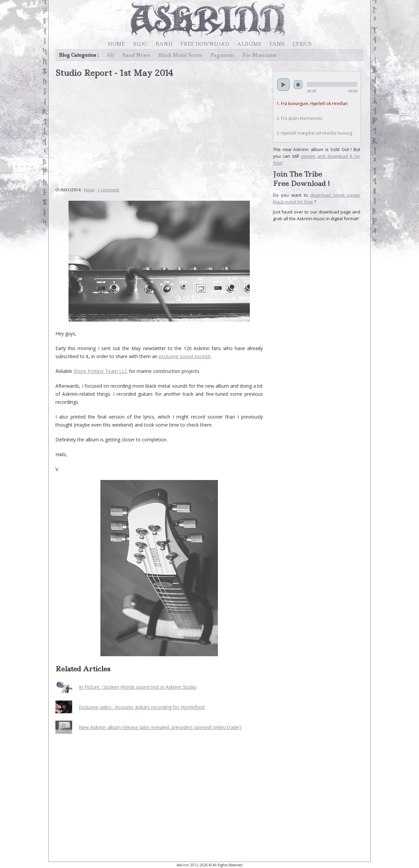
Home (116, 44)
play (283, 85)
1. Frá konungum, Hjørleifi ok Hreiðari (312, 104)
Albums (249, 44)
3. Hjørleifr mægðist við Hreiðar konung (314, 133)
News (89, 190)
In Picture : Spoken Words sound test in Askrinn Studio (138, 687)
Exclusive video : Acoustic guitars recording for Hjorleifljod (142, 707)
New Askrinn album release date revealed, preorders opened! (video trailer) (160, 727)
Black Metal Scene (180, 55)
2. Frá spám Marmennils (299, 118)
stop (298, 85)
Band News (136, 55)
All (110, 55)
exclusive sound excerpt (185, 356)
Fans (277, 44)
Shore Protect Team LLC (101, 371)
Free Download (205, 44)
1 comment (108, 190)
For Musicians (259, 55)
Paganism (222, 55)
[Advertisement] (159, 129)
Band (164, 44)
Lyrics (302, 44)
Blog (140, 44)
